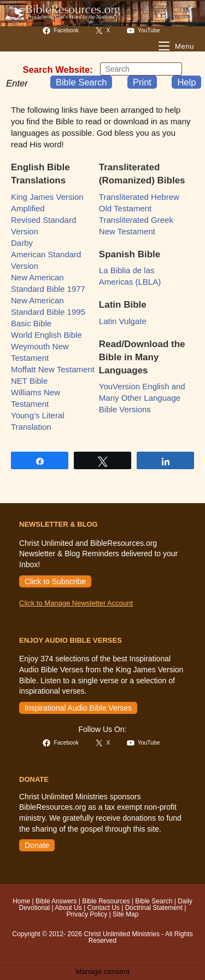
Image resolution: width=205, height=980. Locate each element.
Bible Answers (56, 901)
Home (21, 901)
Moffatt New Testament (53, 369)
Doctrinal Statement (154, 908)
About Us (68, 908)
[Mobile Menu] (176, 46)
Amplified (28, 208)
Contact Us (103, 908)
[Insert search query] (141, 69)
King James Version (47, 197)
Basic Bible (31, 323)
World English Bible (46, 335)
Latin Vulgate (123, 321)
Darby (22, 243)
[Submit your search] (171, 69)
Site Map (125, 914)
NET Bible (29, 381)
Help (186, 82)
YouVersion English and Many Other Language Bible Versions (142, 398)
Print (142, 82)
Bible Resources (106, 901)
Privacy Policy (87, 914)
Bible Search (81, 82)
